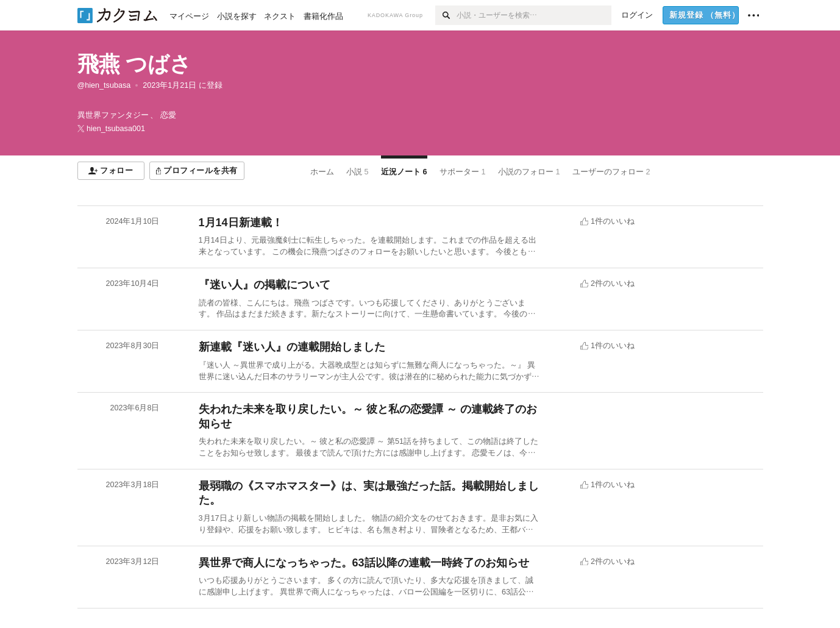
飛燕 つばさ (135, 64)
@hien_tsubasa (104, 85)
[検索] (446, 15)
